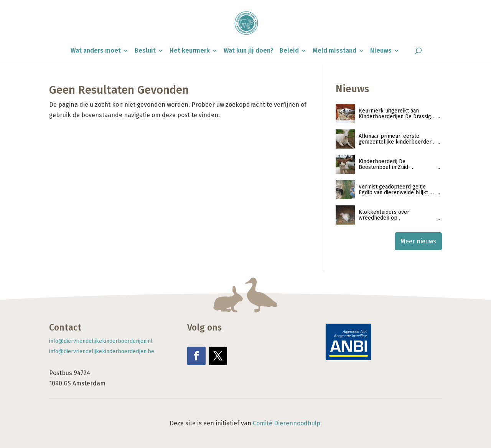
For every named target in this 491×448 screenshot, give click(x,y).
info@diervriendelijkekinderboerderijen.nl (101, 341)
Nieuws (381, 51)
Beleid (289, 51)
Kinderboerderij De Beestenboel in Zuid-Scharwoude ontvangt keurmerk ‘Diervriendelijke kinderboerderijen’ (392, 164)
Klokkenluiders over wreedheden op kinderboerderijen (384, 215)
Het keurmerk (190, 51)
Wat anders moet (96, 51)
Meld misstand (334, 51)
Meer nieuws (418, 241)
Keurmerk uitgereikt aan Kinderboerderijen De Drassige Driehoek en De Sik (396, 114)
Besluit (145, 51)
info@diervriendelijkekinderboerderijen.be (102, 351)
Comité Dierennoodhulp (287, 423)
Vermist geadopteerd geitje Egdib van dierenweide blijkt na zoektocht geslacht (397, 190)
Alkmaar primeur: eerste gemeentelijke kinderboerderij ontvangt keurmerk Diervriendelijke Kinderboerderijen (396, 139)
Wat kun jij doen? (249, 51)
